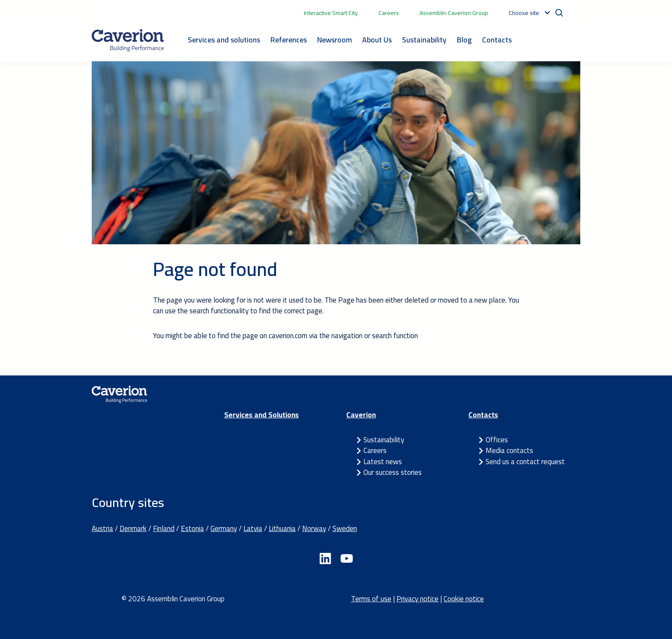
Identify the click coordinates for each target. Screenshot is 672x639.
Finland (164, 528)
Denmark (133, 528)
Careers (389, 13)
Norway (314, 528)
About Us (377, 40)
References (289, 40)
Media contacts (509, 450)
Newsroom (334, 40)
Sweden (345, 528)
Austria (102, 528)
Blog (464, 40)
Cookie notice (464, 599)
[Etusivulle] (128, 40)
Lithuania (282, 528)
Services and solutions (224, 40)
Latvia (253, 528)
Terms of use (371, 599)
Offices (497, 440)
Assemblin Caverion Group (454, 13)
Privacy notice (417, 599)
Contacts (497, 40)
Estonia (192, 528)
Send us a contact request (525, 462)
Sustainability (424, 40)
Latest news (383, 462)
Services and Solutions (261, 415)
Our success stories (393, 472)
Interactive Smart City (331, 13)
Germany (224, 528)
